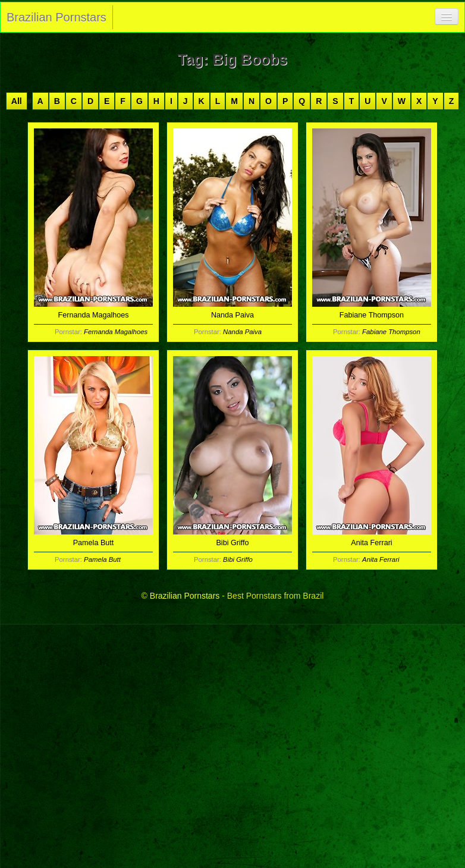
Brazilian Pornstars (56, 17)
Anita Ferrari (381, 559)
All (17, 101)
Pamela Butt (102, 559)
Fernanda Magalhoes (116, 332)
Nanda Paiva (242, 332)
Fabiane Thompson (391, 332)
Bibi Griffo (238, 559)
